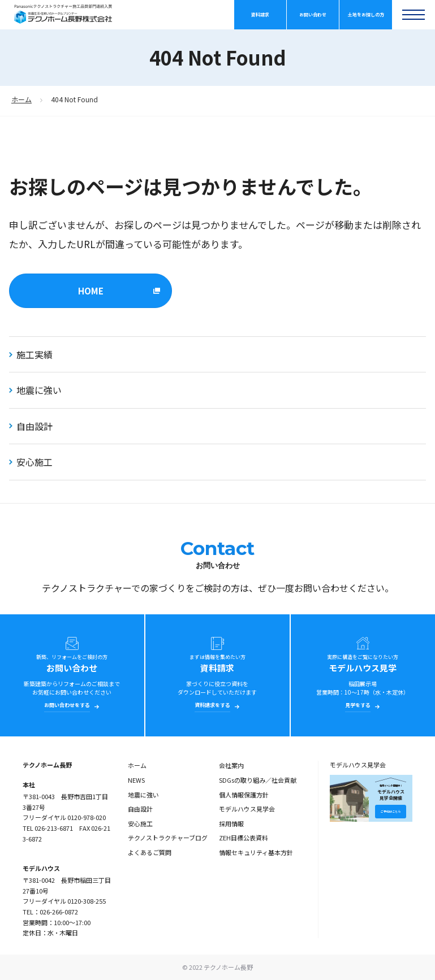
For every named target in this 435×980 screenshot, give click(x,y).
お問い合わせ (313, 14)
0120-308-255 (87, 901)
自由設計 (31, 426)
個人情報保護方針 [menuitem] (244, 795)
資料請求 (260, 14)
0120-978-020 (87, 817)
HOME (91, 291)
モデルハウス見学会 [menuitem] (247, 809)
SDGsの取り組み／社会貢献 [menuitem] (258, 780)
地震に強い (35, 390)
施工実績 (31, 354)
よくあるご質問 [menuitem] (150, 852)
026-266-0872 (59, 912)
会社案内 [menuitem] (231, 765)
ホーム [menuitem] (137, 765)
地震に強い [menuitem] (143, 795)
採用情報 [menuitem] (231, 823)
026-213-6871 (54, 828)
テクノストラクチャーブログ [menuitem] (168, 838)
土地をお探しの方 (366, 14)
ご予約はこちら (391, 811)
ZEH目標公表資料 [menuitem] (244, 838)
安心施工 (31, 462)
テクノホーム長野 (47, 765)
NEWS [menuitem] (136, 780)
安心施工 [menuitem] (140, 823)
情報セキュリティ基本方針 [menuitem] (256, 852)
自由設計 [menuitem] (140, 809)
